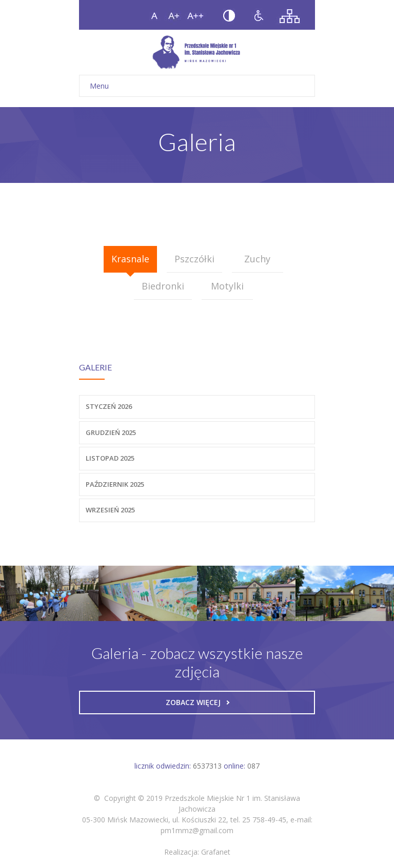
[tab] (130, 259)
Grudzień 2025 (111, 432)
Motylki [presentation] (227, 286)
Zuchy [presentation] (257, 259)
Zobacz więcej (198, 702)
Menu (197, 86)
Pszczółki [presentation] (194, 259)
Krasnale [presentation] (130, 259)
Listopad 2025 (110, 458)
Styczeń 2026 (109, 406)
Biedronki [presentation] (163, 286)
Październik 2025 (115, 484)
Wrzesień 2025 (110, 510)
